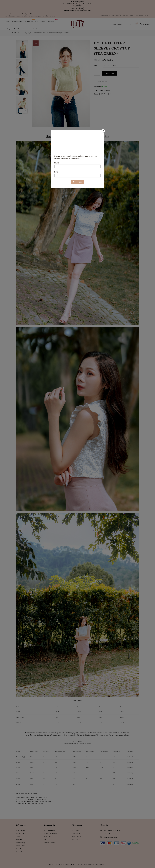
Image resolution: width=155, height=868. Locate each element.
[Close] (103, 131)
